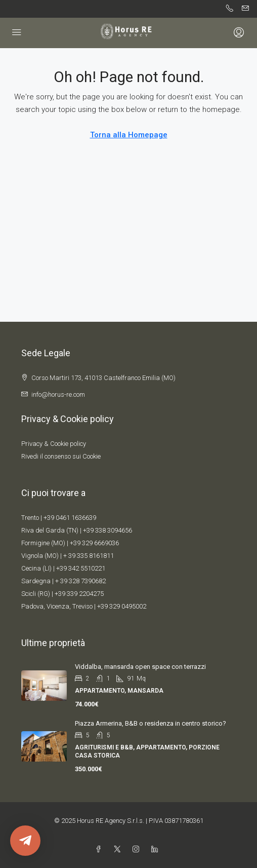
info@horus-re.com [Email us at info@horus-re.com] (58, 394)
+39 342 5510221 (81, 568)
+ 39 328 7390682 (80, 581)
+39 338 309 (100, 530)
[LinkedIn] (157, 850)
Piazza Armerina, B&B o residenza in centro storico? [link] (151, 723)
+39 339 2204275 (79, 594)
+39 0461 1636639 (70, 518)
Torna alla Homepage (129, 135)
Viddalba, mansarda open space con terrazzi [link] (140, 667)
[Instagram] (138, 850)
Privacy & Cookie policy (54, 444)
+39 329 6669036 (94, 543)
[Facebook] (100, 850)
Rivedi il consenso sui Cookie (61, 456)
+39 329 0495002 (122, 606)
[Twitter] (119, 850)
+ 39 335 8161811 (89, 556)
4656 (125, 530)
